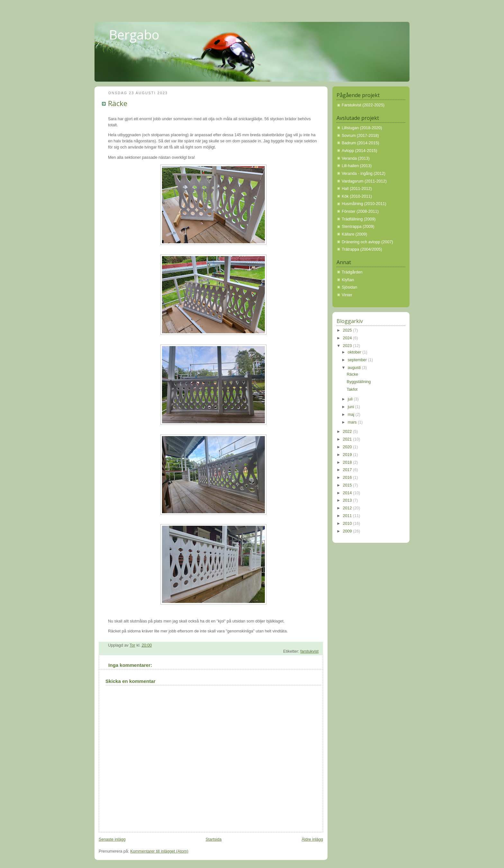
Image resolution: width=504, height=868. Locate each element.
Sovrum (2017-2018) (360, 136)
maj (352, 415)
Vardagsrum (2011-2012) (364, 181)
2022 (348, 432)
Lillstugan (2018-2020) (362, 128)
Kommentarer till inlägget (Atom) (159, 851)
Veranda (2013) (356, 158)
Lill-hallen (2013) (357, 166)
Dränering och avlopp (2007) (367, 242)
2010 (348, 523)
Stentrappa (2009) (358, 227)
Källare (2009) (354, 234)
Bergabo (134, 35)
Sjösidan (349, 287)
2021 (348, 439)
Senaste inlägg (112, 839)
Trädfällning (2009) (359, 219)
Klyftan (348, 280)
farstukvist (309, 651)
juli (351, 399)
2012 (348, 508)
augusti (355, 368)
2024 (348, 338)
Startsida (214, 839)
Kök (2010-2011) (357, 196)
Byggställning (359, 382)
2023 (348, 346)
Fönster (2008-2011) (360, 211)
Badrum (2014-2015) (360, 143)
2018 (348, 462)
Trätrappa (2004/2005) (362, 249)
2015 (348, 485)
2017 (348, 470)
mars (353, 422)
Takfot (352, 389)
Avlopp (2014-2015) (360, 151)
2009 (348, 531)
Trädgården (352, 272)
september (358, 360)
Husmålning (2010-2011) (364, 204)
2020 (348, 447)
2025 (348, 330)
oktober (355, 352)
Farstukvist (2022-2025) (363, 105)
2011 (348, 516)
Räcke (353, 374)
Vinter (347, 295)
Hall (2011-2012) (357, 189)
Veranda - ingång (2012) (364, 174)
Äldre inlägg (312, 839)
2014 (348, 493)
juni (351, 407)
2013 (348, 500)
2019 (348, 455)
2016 (348, 478)
